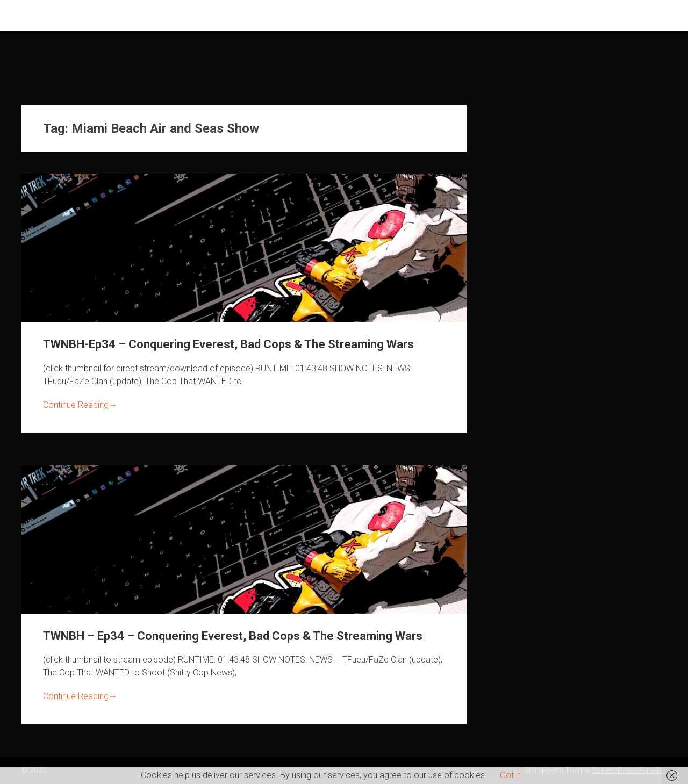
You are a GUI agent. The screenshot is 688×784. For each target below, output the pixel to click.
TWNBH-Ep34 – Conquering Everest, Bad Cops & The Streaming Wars (228, 344)
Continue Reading (80, 405)
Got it (510, 775)
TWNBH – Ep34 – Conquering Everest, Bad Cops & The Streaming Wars (233, 636)
